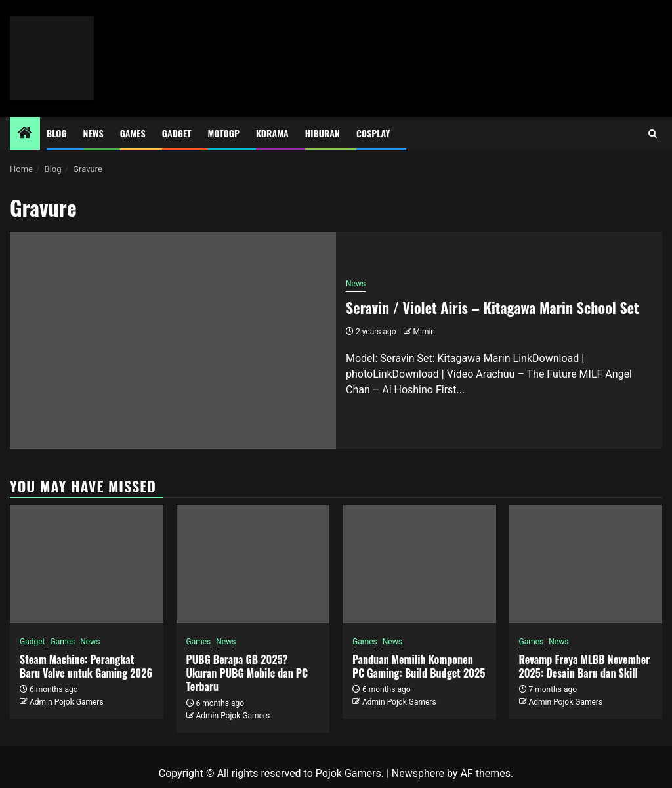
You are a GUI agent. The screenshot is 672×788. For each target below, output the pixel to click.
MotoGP (224, 133)
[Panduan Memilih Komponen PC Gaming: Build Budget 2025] (419, 564)
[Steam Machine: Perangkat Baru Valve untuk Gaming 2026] (87, 564)
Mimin (424, 332)
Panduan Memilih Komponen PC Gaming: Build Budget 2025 (419, 666)
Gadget (177, 133)
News (94, 133)
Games (133, 133)
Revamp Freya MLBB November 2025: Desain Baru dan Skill (585, 666)
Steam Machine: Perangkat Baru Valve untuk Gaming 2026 (86, 666)
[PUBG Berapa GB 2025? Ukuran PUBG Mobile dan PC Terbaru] (253, 564)
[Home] (25, 134)
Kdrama (272, 133)
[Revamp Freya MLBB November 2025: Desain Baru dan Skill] (586, 564)
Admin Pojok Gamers (67, 702)
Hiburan (323, 133)
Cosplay (373, 133)
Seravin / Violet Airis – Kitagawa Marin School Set (493, 307)
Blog (57, 133)
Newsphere (418, 773)
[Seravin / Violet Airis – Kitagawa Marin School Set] (173, 340)
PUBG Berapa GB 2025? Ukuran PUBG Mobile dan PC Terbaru (247, 673)
